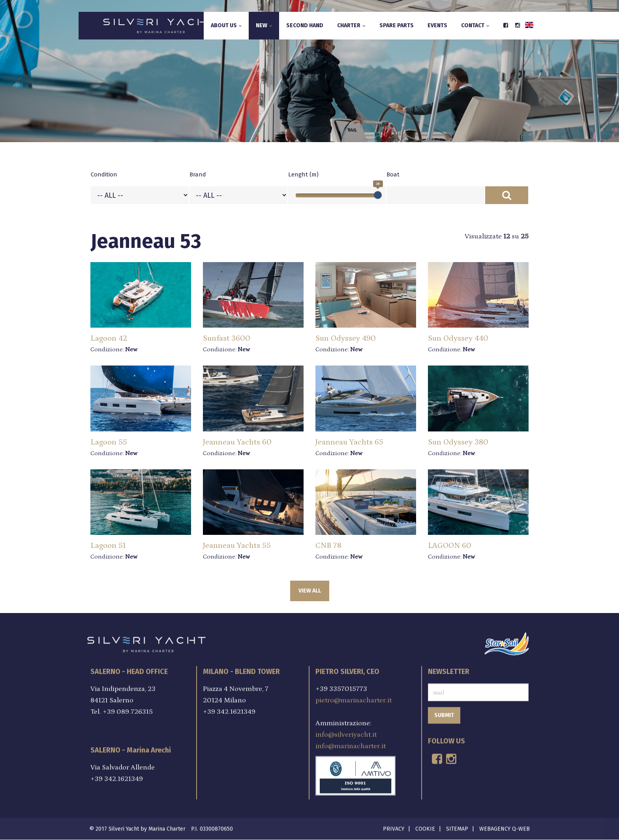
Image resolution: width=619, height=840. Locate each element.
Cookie (425, 826)
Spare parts (397, 25)
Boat (393, 174)
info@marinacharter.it (351, 744)
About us (226, 25)
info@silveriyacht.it (346, 732)
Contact (475, 25)
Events (437, 25)
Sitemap (457, 826)
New (264, 25)
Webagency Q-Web (505, 826)
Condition (104, 174)
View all (310, 591)
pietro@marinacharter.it (354, 698)
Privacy (394, 826)
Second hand (305, 25)
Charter (351, 25)
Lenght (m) (303, 174)
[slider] (378, 195)
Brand (198, 174)
